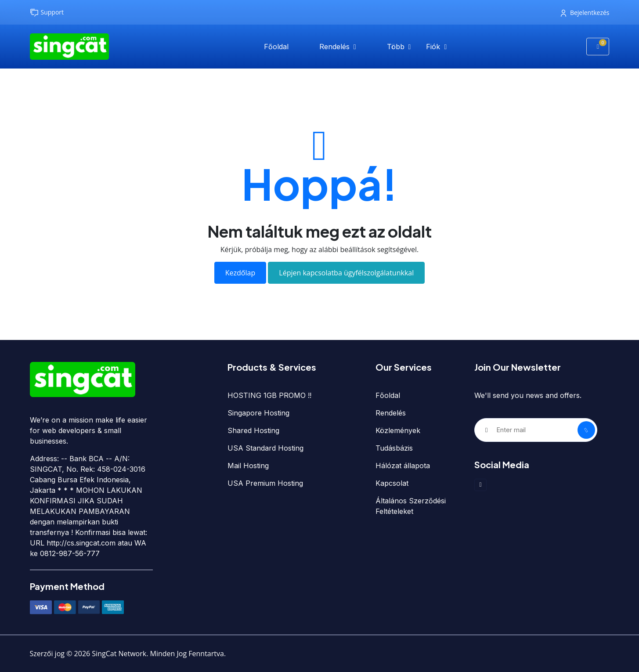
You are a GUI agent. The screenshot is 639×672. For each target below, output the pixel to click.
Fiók (434, 47)
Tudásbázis (394, 448)
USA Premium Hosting (265, 483)
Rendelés (336, 47)
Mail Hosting (248, 466)
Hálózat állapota (403, 466)
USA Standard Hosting (265, 448)
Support (47, 13)
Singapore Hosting (258, 413)
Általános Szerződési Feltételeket (411, 506)
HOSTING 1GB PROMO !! (269, 395)
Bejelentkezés (585, 13)
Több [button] (397, 47)
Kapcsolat (392, 483)
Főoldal (276, 47)
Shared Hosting (253, 430)
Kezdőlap (240, 273)
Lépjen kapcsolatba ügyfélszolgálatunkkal (346, 273)
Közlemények (398, 430)
